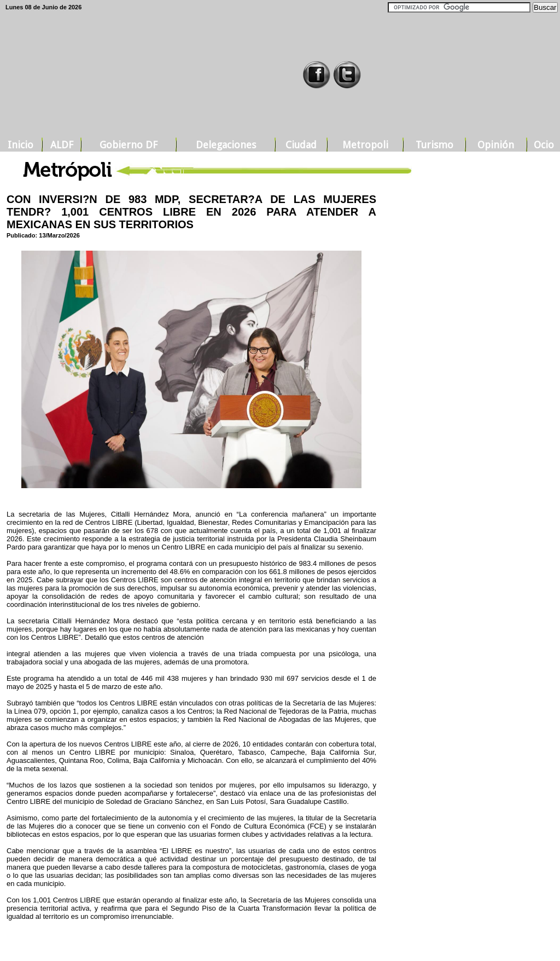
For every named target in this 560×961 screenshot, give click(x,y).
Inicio (21, 145)
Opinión (496, 145)
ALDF (62, 145)
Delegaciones (226, 145)
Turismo (434, 145)
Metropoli (365, 145)
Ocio (544, 145)
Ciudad (301, 145)
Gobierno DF (129, 145)
